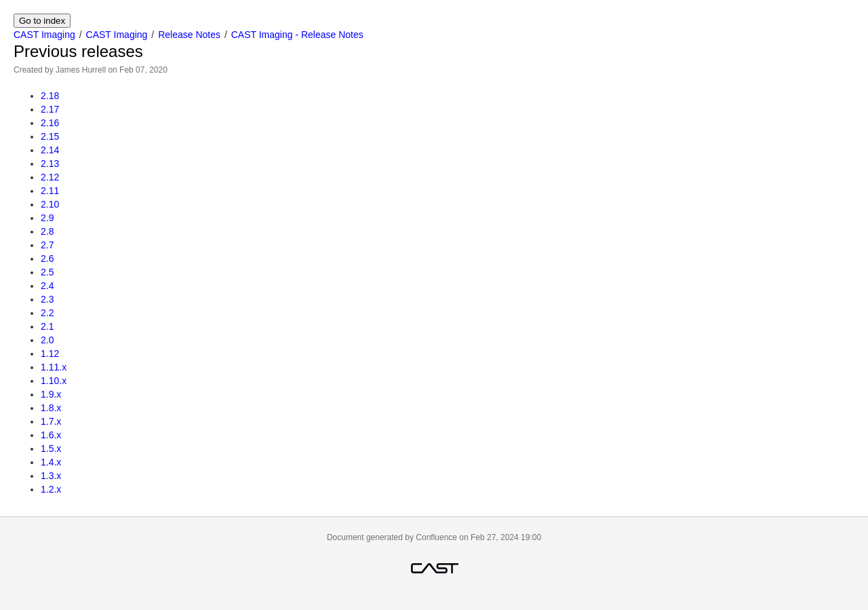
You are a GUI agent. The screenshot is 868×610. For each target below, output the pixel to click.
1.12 (50, 354)
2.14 (50, 150)
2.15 (50, 136)
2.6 (47, 259)
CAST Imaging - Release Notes (297, 35)
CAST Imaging (44, 35)
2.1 (47, 326)
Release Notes (189, 35)
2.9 (47, 218)
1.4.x (51, 462)
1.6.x (51, 435)
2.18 (50, 96)
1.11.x (54, 367)
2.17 (50, 109)
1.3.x (51, 476)
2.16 (50, 123)
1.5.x (51, 449)
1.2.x (51, 489)
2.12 (50, 177)
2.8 (47, 231)
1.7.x (51, 421)
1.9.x (51, 394)
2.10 (50, 204)
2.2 (47, 313)
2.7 (47, 245)
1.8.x (51, 408)
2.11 (50, 191)
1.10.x (54, 381)
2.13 (50, 164)
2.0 (47, 340)
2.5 (47, 272)
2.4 (47, 286)
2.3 (47, 299)
